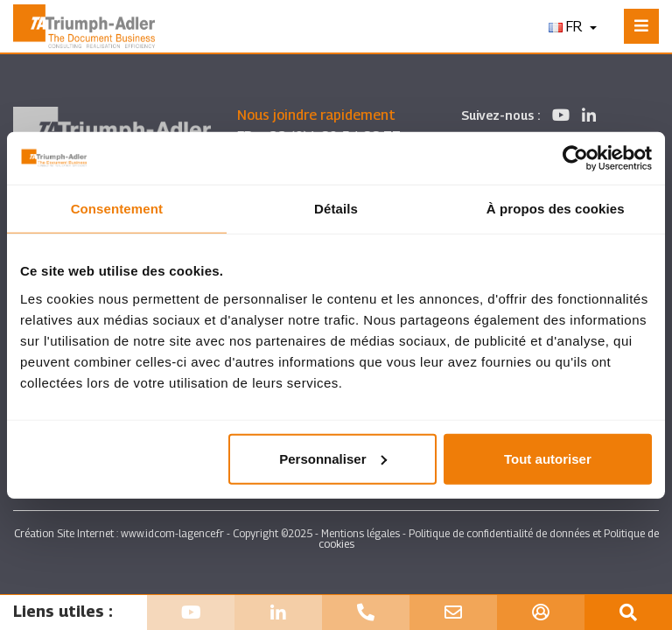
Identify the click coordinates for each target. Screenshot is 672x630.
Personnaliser (333, 458)
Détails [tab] (336, 209)
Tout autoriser (548, 458)
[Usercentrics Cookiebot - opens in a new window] (575, 158)
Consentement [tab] (117, 209)
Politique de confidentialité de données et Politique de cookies (489, 539)
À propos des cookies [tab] (556, 209)
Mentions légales (360, 533)
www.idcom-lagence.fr (172, 533)
